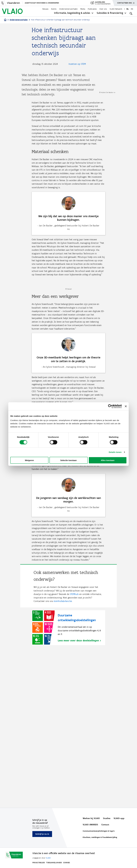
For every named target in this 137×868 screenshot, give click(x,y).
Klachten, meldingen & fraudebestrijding (100, 837)
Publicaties (92, 9)
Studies (107, 818)
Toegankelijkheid (54, 863)
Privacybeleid (39, 863)
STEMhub (74, 743)
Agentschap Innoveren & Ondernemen (42, 3)
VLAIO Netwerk (116, 9)
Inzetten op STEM (77, 64)
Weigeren (29, 460)
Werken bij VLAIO (91, 818)
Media (83, 9)
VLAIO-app (119, 818)
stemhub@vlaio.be (63, 751)
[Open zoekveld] (131, 13)
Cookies (67, 863)
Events (54, 9)
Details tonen (115, 452)
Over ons (103, 9)
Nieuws (45, 9)
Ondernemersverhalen (68, 9)
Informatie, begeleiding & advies (72, 13)
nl (128, 9)
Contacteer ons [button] (125, 2)
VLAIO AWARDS (90, 825)
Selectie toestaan (69, 460)
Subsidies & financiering (110, 13)
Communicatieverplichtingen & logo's (99, 831)
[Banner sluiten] (126, 406)
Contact (105, 825)
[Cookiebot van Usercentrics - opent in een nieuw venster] (110, 406)
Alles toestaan (108, 460)
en (132, 9)
